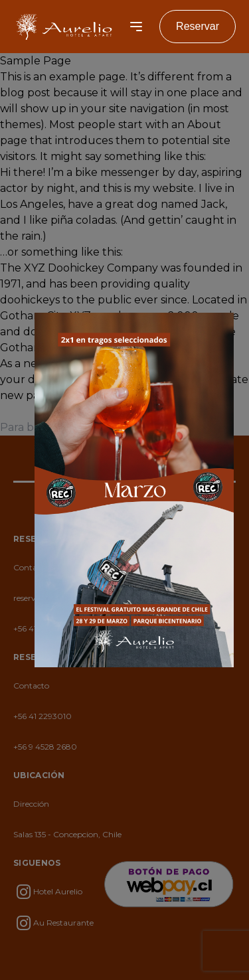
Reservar (198, 26)
